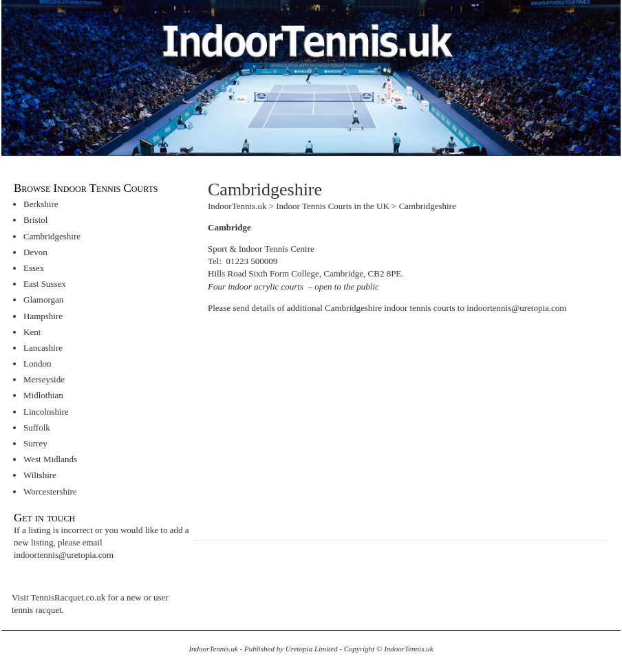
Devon (35, 252)
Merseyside (44, 379)
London (37, 364)
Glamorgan (43, 300)
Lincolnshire (46, 412)
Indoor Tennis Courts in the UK (333, 206)
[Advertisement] (323, 420)
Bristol (35, 220)
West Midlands (50, 459)
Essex (34, 268)
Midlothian (43, 395)
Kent (32, 332)
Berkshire (41, 204)
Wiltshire (40, 475)
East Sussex (45, 284)
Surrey (35, 443)
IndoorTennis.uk (237, 206)
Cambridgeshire (52, 236)
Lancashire (43, 348)
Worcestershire (50, 491)
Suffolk (37, 427)
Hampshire (43, 316)
